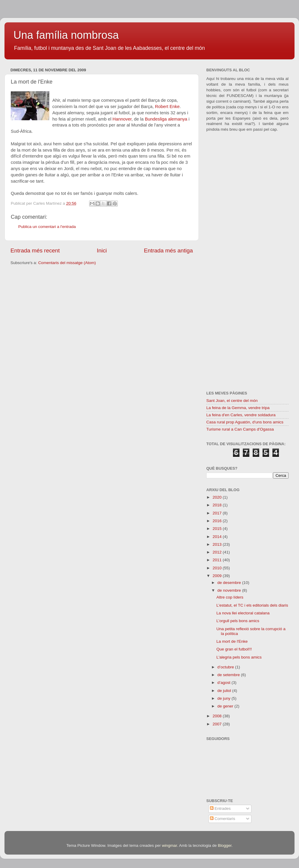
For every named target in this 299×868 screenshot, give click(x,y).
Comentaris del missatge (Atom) (67, 263)
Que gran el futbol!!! (234, 649)
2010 (218, 568)
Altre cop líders (230, 597)
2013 (218, 544)
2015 (218, 529)
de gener (226, 706)
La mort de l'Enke (232, 641)
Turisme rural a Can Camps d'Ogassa (240, 429)
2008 (218, 716)
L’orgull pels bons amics (238, 621)
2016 (218, 521)
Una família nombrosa (66, 35)
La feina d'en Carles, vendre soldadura (241, 415)
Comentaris (223, 819)
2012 (218, 552)
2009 (218, 576)
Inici (102, 250)
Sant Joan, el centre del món (232, 401)
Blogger (225, 845)
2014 (218, 537)
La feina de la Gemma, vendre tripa (238, 408)
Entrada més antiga (168, 250)
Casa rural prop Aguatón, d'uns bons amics (245, 422)
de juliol (225, 691)
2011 (218, 560)
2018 (218, 505)
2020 (218, 497)
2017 (218, 513)
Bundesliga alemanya (166, 119)
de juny (224, 698)
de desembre (230, 583)
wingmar (170, 845)
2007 (218, 724)
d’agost (224, 683)
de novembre (230, 590)
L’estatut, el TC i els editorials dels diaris (252, 605)
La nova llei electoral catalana (243, 613)
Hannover (122, 119)
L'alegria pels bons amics (239, 657)
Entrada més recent (35, 250)
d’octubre (226, 667)
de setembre (229, 675)
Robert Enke (167, 107)
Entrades (220, 808)
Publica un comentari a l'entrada (47, 227)
